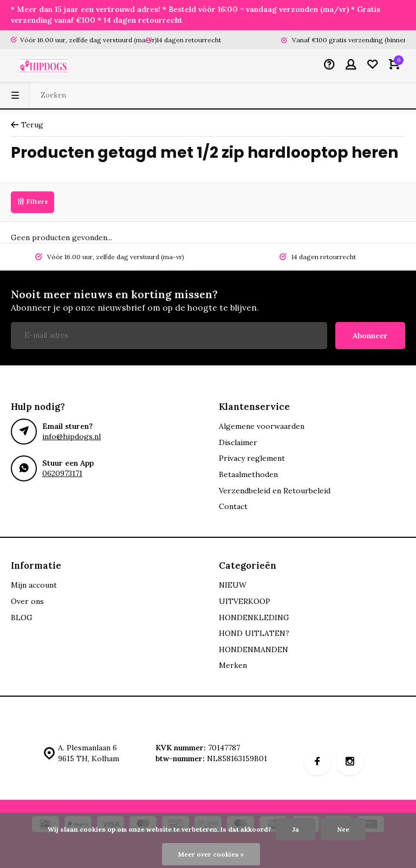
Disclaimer (238, 442)
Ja (295, 829)
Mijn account (34, 585)
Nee (343, 829)
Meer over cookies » (211, 854)
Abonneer (370, 336)
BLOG (22, 618)
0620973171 (62, 473)
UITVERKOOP (245, 601)
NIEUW (233, 585)
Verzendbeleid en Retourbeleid (275, 491)
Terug (27, 125)
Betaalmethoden (248, 474)
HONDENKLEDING (254, 618)
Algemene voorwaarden (262, 426)
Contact (233, 506)
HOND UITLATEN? (254, 633)
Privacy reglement (252, 458)
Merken (233, 665)
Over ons (27, 601)
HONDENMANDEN (253, 650)
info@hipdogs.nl (71, 436)
